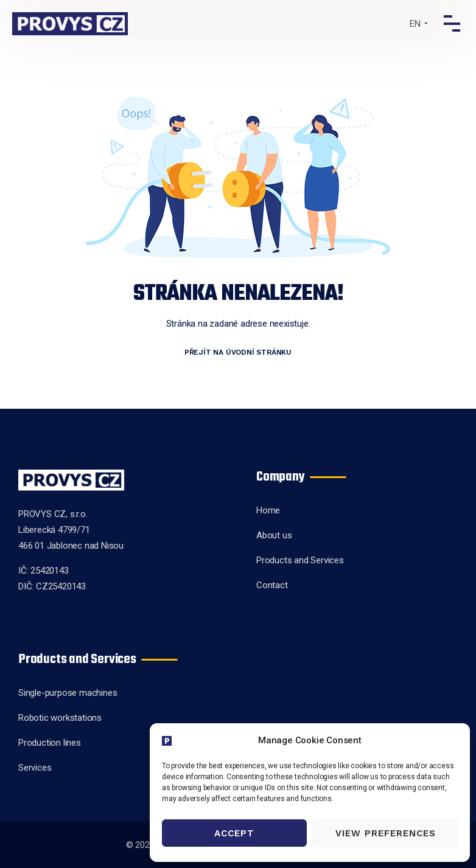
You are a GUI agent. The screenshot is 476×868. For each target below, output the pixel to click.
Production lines (50, 743)
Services (35, 768)
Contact (272, 585)
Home (268, 510)
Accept (234, 833)
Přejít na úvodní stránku (238, 352)
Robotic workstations (60, 718)
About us (274, 535)
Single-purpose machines (68, 693)
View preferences (386, 833)
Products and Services (300, 560)
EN (415, 24)
